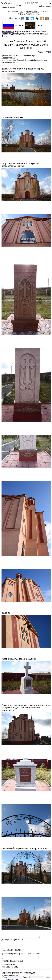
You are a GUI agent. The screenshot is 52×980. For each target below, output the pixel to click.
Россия (12, 25)
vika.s (4, 950)
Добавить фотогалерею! (29, 15)
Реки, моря (44, 11)
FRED (4, 961)
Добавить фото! (45, 6)
